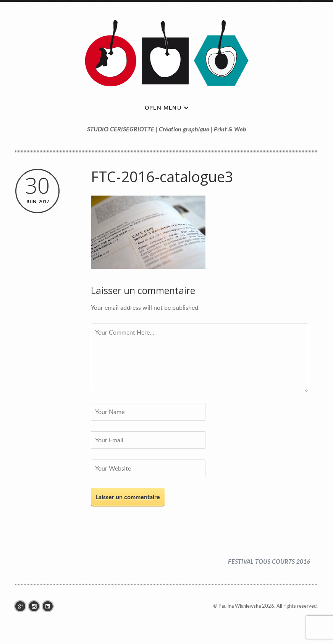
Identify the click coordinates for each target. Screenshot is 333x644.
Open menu (163, 108)
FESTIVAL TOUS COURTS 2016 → (273, 561)
